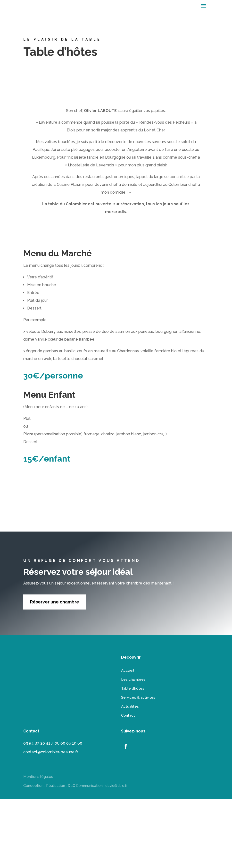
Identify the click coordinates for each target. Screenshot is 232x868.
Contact (128, 715)
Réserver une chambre (55, 602)
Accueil (128, 670)
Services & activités (138, 697)
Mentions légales (38, 777)
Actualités (130, 706)
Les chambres (133, 679)
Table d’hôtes (133, 688)
